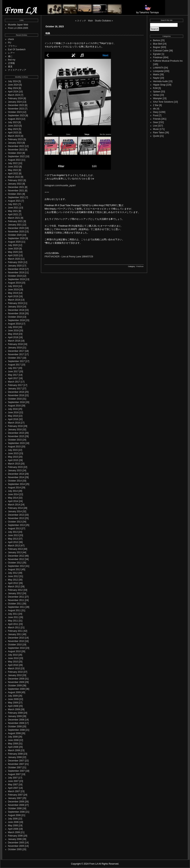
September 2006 (16, 812)
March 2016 (14, 423)
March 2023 (14, 136)
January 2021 (15, 225)
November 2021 (16, 191)
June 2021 (13, 208)
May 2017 (13, 375)
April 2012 (13, 583)
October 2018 (15, 317)
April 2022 (13, 174)
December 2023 (16, 105)
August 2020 (14, 242)
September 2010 (16, 648)
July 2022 (13, 163)
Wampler (158, 98)
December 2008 (16, 720)
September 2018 (16, 320)
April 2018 (13, 337)
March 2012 (14, 587)
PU (10, 43)
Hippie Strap (159, 85)
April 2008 (13, 747)
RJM (155, 88)
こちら (84, 240)
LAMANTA (158, 68)
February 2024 (15, 98)
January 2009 (15, 716)
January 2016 (15, 430)
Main (90, 21)
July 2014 (13, 491)
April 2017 (13, 378)
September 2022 (16, 156)
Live (155, 126)
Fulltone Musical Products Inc (168, 61)
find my (12, 60)
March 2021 (14, 218)
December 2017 (16, 351)
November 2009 (16, 682)
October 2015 (15, 440)
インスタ (49, 43)
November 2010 (16, 641)
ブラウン (13, 46)
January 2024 (15, 102)
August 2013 (14, 529)
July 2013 (13, 532)
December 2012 (16, 556)
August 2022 (14, 160)
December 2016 (16, 392)
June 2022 (13, 167)
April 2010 (13, 665)
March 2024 (14, 95)
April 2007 (13, 788)
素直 (10, 67)
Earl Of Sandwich (17, 49)
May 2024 (13, 88)
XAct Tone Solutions (163, 102)
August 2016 (14, 406)
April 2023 (13, 133)
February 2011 (15, 631)
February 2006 (15, 836)
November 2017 (16, 354)
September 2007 (16, 771)
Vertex (156, 95)
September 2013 (16, 525)
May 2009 (13, 703)
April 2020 (13, 255)
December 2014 (16, 474)
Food (156, 115)
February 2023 (15, 139)
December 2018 (16, 310)
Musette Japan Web (18, 25)
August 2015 (14, 447)
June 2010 (13, 658)
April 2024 (13, 92)
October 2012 (15, 563)
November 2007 (16, 764)
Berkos (157, 40)
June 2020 (13, 249)
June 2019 (13, 290)
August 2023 (14, 119)
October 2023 (15, 112)
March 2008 (14, 750)
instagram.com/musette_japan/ (60, 185)
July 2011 (13, 614)
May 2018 (13, 334)
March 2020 (14, 259)
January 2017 (15, 389)
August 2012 (14, 570)
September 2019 (16, 279)
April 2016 (13, 419)
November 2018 (16, 313)
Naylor (156, 78)
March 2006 (14, 832)
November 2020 (16, 232)
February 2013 (15, 549)
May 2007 (13, 785)
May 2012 (13, 580)
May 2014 (13, 498)
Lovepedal (158, 71)
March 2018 (14, 341)
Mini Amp (61, 229)
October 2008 (15, 727)
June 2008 (13, 740)
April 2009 (13, 706)
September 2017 (16, 361)
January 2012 (15, 593)
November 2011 (16, 600)
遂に (10, 56)
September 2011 (16, 607)
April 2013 (13, 542)
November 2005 (16, 846)
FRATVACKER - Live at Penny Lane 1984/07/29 (69, 257)
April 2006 (13, 829)
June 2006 (13, 822)
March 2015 (14, 464)
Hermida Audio (161, 81)
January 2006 (15, 839)
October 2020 (15, 235)
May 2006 (13, 826)
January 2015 (15, 471)
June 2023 (13, 126)
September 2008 (16, 730)
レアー (11, 53)
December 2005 (16, 843)
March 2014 (14, 505)
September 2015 (16, 443)
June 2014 (13, 494)
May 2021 (13, 211)
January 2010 (15, 675)
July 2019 (13, 286)
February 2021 (15, 221)
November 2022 (16, 150)
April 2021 (13, 214)
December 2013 (16, 515)
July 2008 (13, 737)
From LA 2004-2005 (18, 28)
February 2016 (15, 426)
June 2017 (13, 372)
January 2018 (15, 348)
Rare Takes (159, 133)
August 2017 (14, 365)
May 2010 (13, 662)
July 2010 (13, 655)
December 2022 (16, 146)
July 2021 (13, 204)
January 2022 (15, 184)
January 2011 (15, 634)
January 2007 (15, 798)
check (11, 39)
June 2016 (13, 412)
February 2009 (15, 713)
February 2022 (15, 180)
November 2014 (16, 477)
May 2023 (13, 129)
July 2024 (13, 81)
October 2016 (15, 399)
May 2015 (13, 457)
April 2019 (13, 296)
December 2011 (16, 597)
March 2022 (14, 177)
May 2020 (13, 252)
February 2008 (15, 754)
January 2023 (15, 143)
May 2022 (13, 170)
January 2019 (15, 307)
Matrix (156, 75)
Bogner (157, 47)
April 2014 (13, 501)
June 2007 (13, 781)
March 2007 (14, 791)
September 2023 (16, 115)
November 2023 (16, 109)
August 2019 (14, 283)
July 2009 (13, 696)
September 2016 (16, 402)
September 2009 (16, 689)
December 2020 (16, 228)
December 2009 (16, 679)
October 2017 (15, 358)
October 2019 (15, 276)
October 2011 (15, 604)
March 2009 (14, 709)
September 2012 (16, 566)
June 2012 (13, 576)
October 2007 (15, 767)
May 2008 (13, 744)
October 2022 (15, 153)
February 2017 (15, 385)
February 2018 (15, 344)
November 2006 (16, 805)
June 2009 (13, 699)
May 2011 (13, 621)
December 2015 (16, 433)
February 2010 (15, 672)
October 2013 (15, 522)
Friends (157, 119)
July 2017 (13, 368)
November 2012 (16, 559)
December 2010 (16, 638)
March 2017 (14, 382)
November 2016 (16, 395)
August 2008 (14, 733)
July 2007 (13, 778)
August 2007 (14, 774)
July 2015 (13, 450)
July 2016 (13, 409)
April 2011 (13, 624)
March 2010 (14, 668)
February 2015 (15, 467)
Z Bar (156, 105)
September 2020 (16, 238)
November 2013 (16, 518)
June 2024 (13, 85)
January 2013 (15, 552)
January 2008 (15, 757)
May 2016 (13, 416)
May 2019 (13, 293)
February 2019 (15, 303)
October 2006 (15, 808)
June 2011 (13, 617)
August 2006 (14, 815)
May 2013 (13, 539)
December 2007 (16, 761)
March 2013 (14, 546)
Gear (156, 122)
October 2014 (15, 481)
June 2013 (13, 535)
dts (155, 109)
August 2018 (14, 324)
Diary (156, 112)
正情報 (11, 63)
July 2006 (13, 819)
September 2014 (16, 484)
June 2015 (13, 453)
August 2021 (14, 201)
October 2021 (15, 194)
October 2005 (15, 849)
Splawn (157, 92)
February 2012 (15, 590)
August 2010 (14, 651)
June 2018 (13, 331)
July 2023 (13, 122)
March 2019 (14, 300)
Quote (156, 136)
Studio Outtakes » (104, 21)
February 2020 (15, 262)
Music (156, 129)
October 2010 (15, 645)
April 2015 (13, 460)
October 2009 (15, 686)
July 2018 (13, 327)
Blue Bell (157, 44)
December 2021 (16, 187)
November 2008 (16, 723)
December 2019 (16, 269)
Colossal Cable (161, 51)
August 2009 (14, 692)
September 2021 (16, 197)
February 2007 (15, 795)
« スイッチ (81, 21)
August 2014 (14, 488)
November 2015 (16, 436)
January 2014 (15, 511)
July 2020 (13, 245)
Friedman (140, 266)
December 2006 (16, 802)
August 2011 (14, 610)
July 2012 (13, 573)
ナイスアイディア (17, 70)
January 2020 (15, 266)
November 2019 (16, 273)
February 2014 (15, 508)
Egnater (157, 54)
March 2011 (14, 628)
